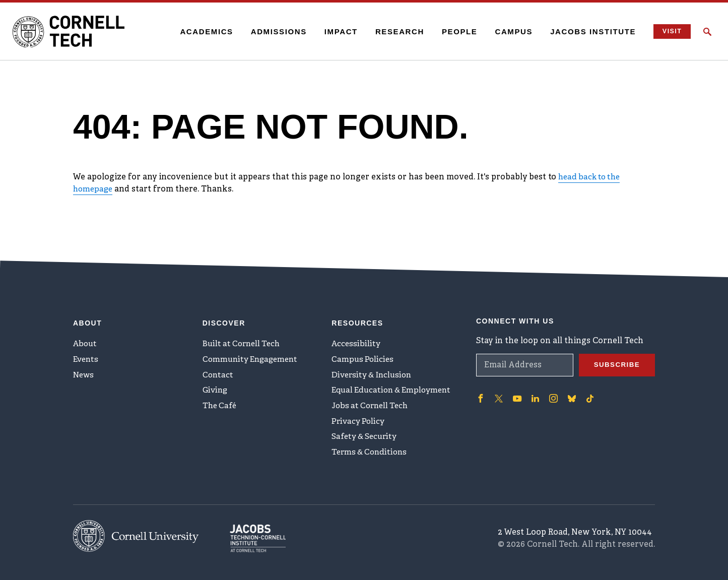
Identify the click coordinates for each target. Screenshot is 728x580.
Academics (202, 31)
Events (87, 357)
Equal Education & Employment (395, 390)
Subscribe (616, 360)
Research (395, 31)
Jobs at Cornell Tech (372, 407)
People (455, 31)
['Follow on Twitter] (498, 394)
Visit (669, 31)
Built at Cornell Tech (244, 340)
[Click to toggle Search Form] (707, 32)
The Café (220, 407)
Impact (337, 31)
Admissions (274, 31)
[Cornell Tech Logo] (76, 32)
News (84, 373)
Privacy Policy (359, 423)
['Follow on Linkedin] (534, 394)
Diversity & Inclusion (374, 373)
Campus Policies (363, 357)
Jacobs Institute (589, 31)
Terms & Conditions (371, 457)
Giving (216, 390)
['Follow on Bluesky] (570, 394)
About (86, 340)
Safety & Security (366, 440)
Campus (510, 31)
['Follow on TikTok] (588, 394)
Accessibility (357, 340)
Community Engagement (253, 357)
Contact (218, 373)
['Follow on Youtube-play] (516, 394)
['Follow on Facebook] (480, 394)
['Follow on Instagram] (552, 394)
